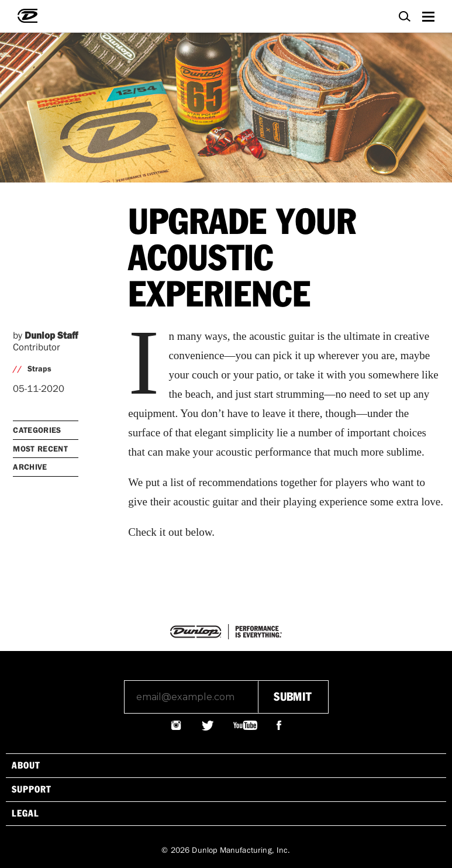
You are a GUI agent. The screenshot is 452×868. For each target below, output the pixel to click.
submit (293, 697)
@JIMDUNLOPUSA (177, 725)
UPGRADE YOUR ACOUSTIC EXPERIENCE (242, 260)
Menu (428, 15)
